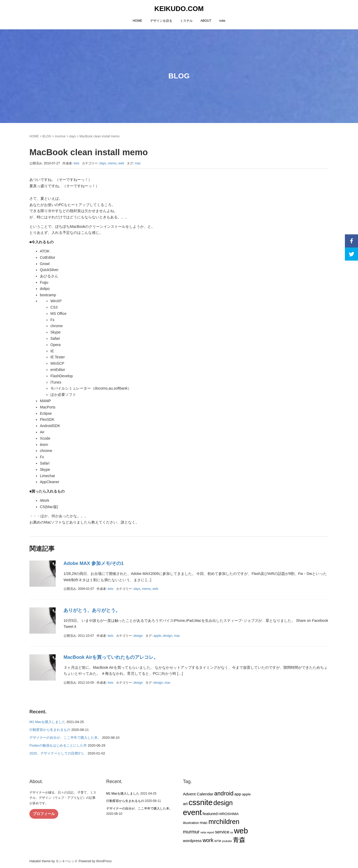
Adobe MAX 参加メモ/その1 (94, 563)
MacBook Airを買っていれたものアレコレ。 (111, 657)
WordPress (104, 861)
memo (112, 163)
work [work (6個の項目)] (208, 840)
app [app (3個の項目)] (238, 794)
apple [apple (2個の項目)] (246, 794)
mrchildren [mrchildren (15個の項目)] (224, 822)
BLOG (47, 136)
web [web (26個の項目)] (241, 831)
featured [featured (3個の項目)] (210, 814)
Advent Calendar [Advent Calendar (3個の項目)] (198, 794)
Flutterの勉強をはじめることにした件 (58, 745)
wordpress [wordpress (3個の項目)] (192, 841)
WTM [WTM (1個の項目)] (218, 841)
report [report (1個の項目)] (210, 832)
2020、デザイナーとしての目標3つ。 (58, 753)
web (121, 163)
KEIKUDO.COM (179, 9)
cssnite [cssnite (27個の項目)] (200, 802)
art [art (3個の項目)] (185, 804)
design (138, 636)
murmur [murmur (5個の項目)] (191, 832)
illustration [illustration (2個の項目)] (191, 823)
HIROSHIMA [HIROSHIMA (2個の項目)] (228, 814)
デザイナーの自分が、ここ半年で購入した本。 (65, 738)
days (73, 136)
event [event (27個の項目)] (192, 812)
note (222, 21)
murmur (60, 136)
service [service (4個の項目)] (222, 832)
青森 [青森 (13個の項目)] (239, 840)
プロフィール (44, 814)
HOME (138, 21)
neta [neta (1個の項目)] (203, 832)
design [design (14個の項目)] (223, 803)
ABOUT (206, 21)
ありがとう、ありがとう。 (92, 610)
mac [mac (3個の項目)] (204, 823)
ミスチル (186, 21)
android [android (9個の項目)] (224, 793)
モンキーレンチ (67, 861)
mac (138, 163)
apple (157, 636)
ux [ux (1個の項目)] (232, 832)
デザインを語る (161, 21)
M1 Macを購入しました (47, 722)
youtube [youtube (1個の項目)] (227, 841)
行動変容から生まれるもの (50, 730)
